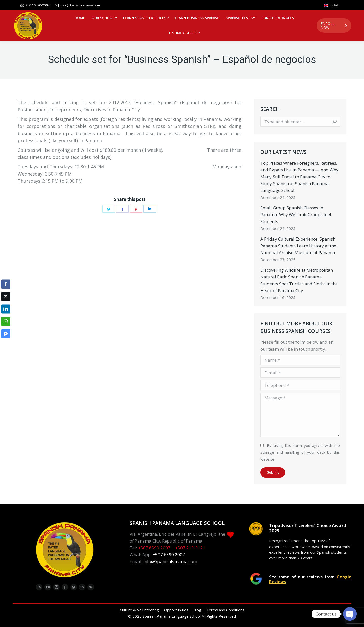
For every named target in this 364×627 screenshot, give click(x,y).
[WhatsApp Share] (6, 321)
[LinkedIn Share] (6, 309)
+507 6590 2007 (154, 548)
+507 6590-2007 (35, 5)
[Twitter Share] (6, 296)
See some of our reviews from (310, 579)
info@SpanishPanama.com (77, 5)
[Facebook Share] (6, 284)
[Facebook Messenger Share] (6, 334)
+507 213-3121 (190, 548)
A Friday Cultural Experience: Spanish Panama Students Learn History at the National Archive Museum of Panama (298, 246)
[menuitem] (80, 18)
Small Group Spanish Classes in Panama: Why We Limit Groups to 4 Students (296, 215)
